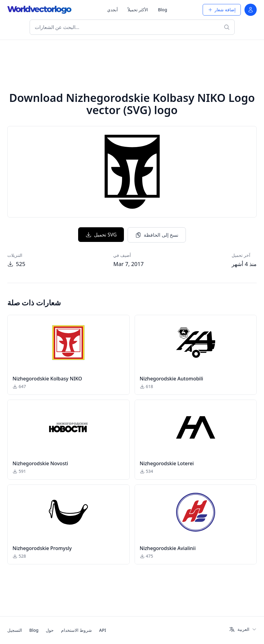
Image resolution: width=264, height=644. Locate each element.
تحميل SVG (101, 235)
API (103, 630)
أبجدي (112, 10)
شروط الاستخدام (76, 630)
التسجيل (15, 630)
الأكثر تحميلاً (138, 10)
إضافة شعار (222, 10)
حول (50, 630)
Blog (162, 10)
